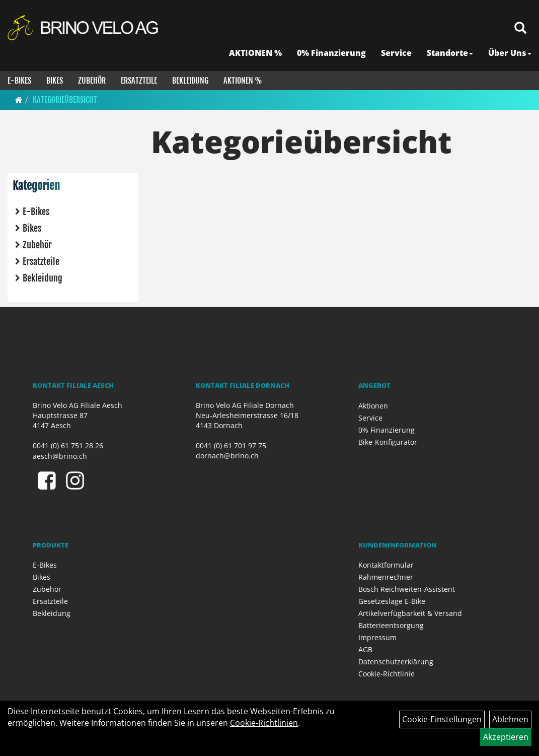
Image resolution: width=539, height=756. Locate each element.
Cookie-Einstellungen (442, 719)
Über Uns (510, 53)
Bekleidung (190, 81)
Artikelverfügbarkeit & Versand (410, 613)
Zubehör (92, 81)
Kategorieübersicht (65, 100)
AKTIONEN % (255, 53)
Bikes (55, 81)
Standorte (450, 53)
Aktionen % (243, 81)
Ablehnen (510, 719)
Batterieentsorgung (391, 625)
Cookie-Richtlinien (264, 723)
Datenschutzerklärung (396, 662)
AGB (365, 649)
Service (396, 53)
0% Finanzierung (331, 53)
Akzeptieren (506, 737)
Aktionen (373, 406)
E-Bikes (19, 81)
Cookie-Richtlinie (387, 674)
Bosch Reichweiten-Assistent (407, 589)
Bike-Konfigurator (388, 442)
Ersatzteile (139, 81)
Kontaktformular (386, 565)
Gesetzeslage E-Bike (392, 601)
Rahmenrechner (386, 577)
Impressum (377, 637)
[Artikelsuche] (520, 28)
